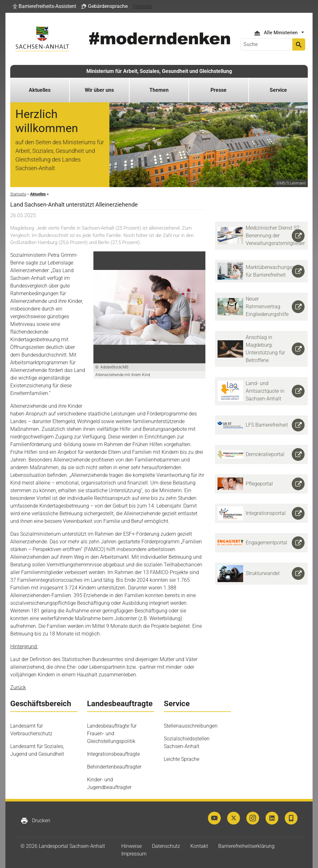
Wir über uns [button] (99, 90)
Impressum (134, 854)
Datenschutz (166, 846)
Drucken (35, 821)
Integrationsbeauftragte (113, 754)
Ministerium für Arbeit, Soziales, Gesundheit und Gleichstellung (159, 71)
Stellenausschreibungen (191, 726)
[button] (44, 6)
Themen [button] (159, 90)
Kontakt (199, 846)
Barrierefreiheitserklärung (246, 846)
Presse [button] (219, 90)
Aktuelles (40, 90)
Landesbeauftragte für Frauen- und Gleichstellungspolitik (112, 734)
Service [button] (278, 90)
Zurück (18, 687)
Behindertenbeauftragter (114, 767)
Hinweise (131, 846)
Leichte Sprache (182, 759)
